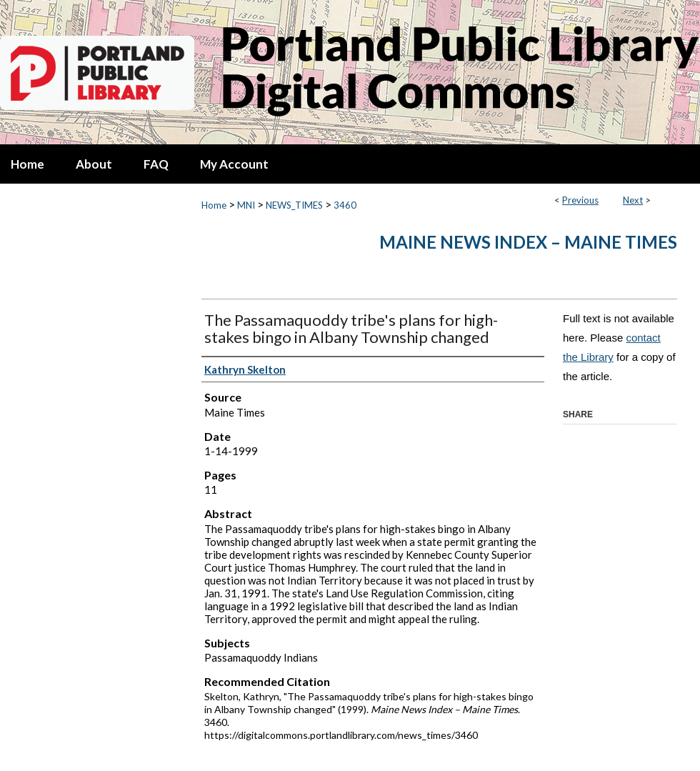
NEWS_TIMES (294, 205)
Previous (580, 200)
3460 (345, 205)
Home (214, 205)
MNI (246, 205)
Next (633, 200)
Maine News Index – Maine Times (528, 242)
